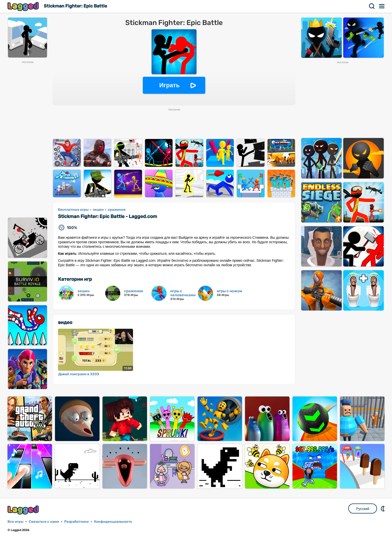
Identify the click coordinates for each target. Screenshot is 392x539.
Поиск (372, 6)
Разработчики (76, 522)
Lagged (24, 6)
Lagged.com (24, 510)
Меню (382, 6)
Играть (169, 85)
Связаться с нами (44, 522)
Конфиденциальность (113, 522)
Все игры (15, 522)
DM (383, 508)
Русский (363, 509)
